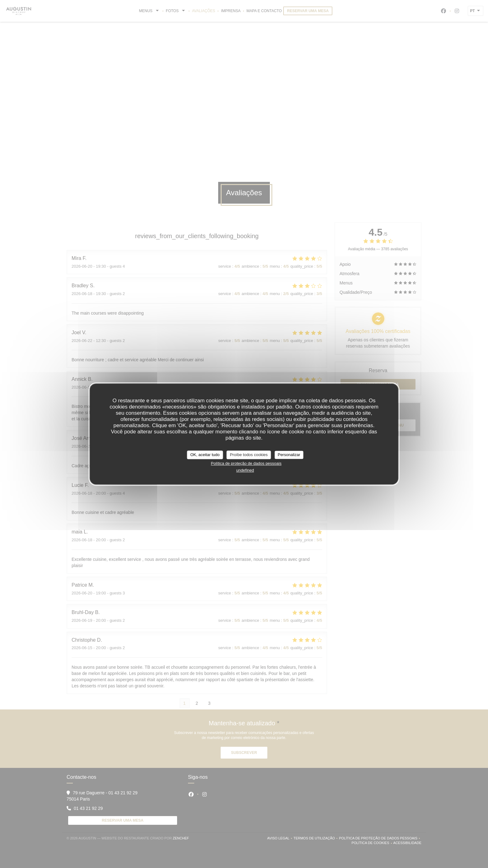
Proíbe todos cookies (249, 455)
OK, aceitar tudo (205, 455)
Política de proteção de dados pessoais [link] (246, 463)
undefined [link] (245, 470)
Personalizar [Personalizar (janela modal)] (289, 455)
